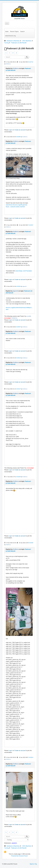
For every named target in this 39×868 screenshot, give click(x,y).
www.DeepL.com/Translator (24, 271)
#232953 (18, 286)
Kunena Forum (23, 856)
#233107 (18, 389)
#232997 (18, 327)
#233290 (18, 477)
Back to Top (33, 864)
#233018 (18, 358)
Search (22, 31)
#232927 (31, 225)
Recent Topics (14, 31)
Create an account (20, 130)
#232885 (18, 137)
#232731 (31, 62)
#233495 (31, 543)
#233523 (31, 757)
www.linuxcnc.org (10, 36)
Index (7, 31)
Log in (11, 130)
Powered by (15, 856)
